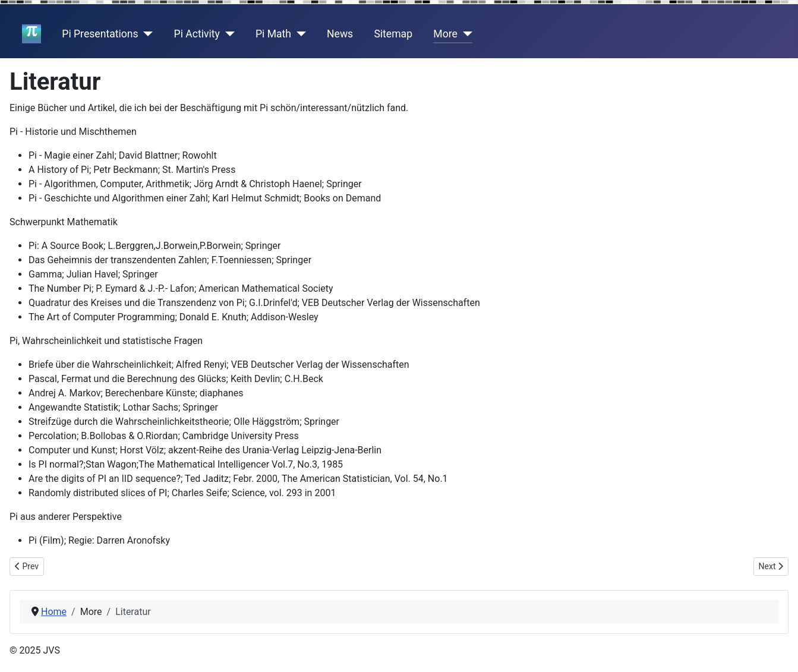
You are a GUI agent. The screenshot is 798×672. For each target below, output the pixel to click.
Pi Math (273, 34)
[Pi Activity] (227, 34)
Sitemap (393, 34)
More (445, 34)
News (340, 34)
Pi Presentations (100, 34)
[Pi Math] (299, 34)
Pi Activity (197, 34)
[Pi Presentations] (146, 34)
